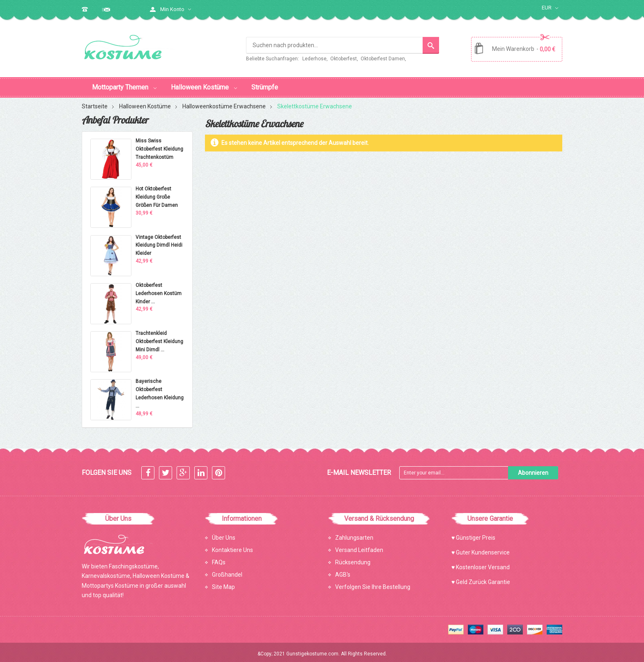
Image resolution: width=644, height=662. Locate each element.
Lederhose (314, 59)
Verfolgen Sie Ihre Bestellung (373, 583)
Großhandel (227, 571)
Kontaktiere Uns (232, 546)
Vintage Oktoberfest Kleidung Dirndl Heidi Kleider (159, 242)
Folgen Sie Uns (107, 469)
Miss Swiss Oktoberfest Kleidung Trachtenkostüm (159, 145)
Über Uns (224, 534)
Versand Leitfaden (359, 546)
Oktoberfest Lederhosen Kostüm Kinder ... (159, 290)
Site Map (223, 583)
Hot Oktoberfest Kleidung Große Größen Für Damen (157, 193)
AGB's (343, 571)
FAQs (219, 559)
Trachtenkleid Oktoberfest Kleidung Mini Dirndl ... (159, 338)
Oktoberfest (344, 59)
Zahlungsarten (354, 534)
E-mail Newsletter (359, 469)
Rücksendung (353, 559)
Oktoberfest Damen (383, 59)
